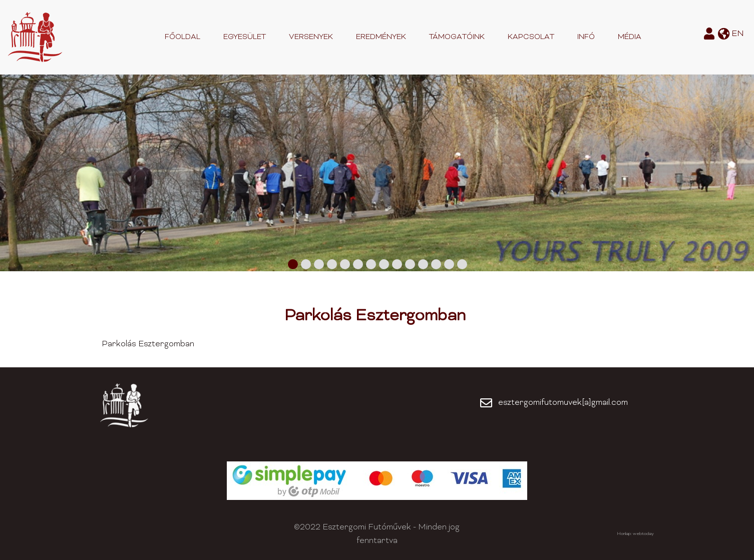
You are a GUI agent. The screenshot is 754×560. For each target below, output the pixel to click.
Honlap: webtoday (635, 534)
